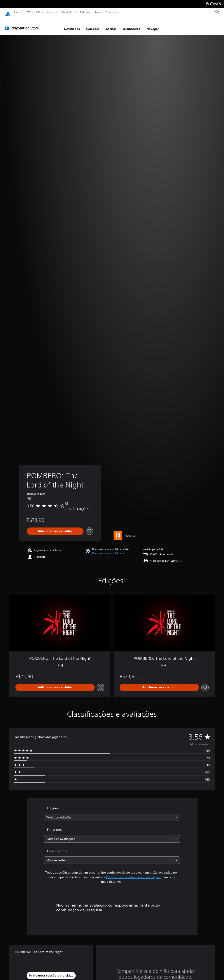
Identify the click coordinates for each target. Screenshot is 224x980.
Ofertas (111, 25)
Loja (98, 12)
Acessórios (68, 12)
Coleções (93, 25)
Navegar (153, 25)
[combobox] (112, 813)
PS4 (38, 12)
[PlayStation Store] (23, 24)
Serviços (51, 12)
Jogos (17, 12)
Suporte (110, 12)
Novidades (72, 25)
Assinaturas (132, 25)
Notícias (85, 12)
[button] (108, 549)
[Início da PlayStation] (8, 12)
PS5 (28, 12)
